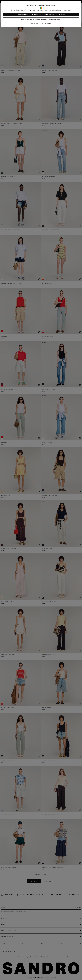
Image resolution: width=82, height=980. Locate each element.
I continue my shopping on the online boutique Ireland (41, 19)
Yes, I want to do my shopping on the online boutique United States (41, 15)
